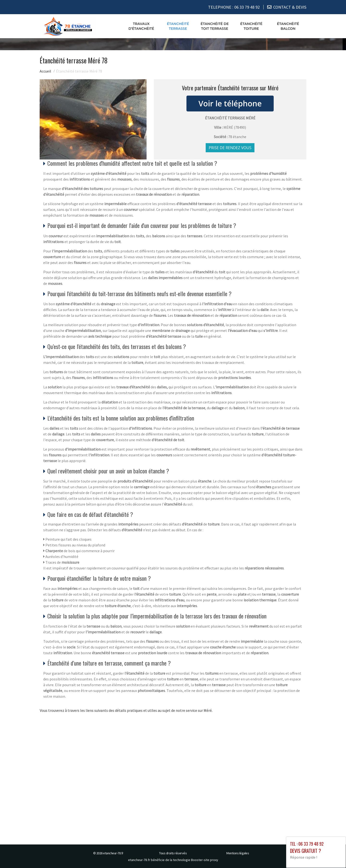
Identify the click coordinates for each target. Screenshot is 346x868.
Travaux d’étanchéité (141, 26)
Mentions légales (238, 853)
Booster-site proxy (205, 860)
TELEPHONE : (234, 7)
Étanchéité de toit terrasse (215, 26)
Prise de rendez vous (230, 148)
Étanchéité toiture (251, 26)
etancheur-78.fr (113, 853)
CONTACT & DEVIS (290, 7)
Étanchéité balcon (288, 26)
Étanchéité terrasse (178, 26)
